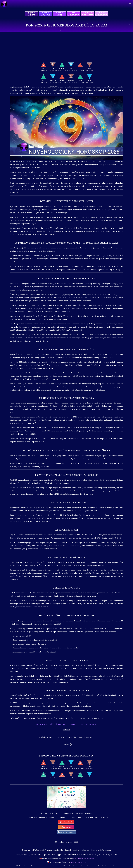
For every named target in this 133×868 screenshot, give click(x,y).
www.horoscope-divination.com (83, 859)
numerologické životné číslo (81, 93)
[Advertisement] (67, 47)
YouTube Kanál (66, 822)
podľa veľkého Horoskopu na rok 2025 (61, 217)
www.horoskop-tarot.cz (78, 862)
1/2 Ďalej (67, 745)
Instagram (66, 827)
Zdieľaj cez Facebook (66, 832)
